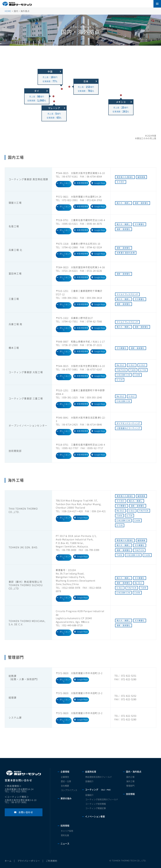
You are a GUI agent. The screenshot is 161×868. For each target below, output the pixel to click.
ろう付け (121, 182)
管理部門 (130, 786)
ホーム (8, 861)
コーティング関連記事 (96, 808)
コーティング (98, 790)
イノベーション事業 (95, 817)
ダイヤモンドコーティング (128, 423)
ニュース (65, 844)
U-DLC (142, 365)
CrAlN (137, 375)
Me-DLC (120, 365)
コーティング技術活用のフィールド (102, 799)
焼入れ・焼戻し (124, 203)
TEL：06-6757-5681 (16, 802)
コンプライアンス (69, 790)
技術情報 (130, 794)
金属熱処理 (91, 772)
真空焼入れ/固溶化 (125, 177)
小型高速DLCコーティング (128, 428)
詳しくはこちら (65, 184)
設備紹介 (89, 781)
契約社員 (65, 835)
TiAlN (133, 370)
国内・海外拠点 (134, 772)
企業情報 (65, 772)
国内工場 (130, 777)
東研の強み (66, 798)
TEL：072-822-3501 (16, 791)
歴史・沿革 (66, 781)
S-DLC (132, 365)
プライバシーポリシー (29, 861)
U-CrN (120, 380)
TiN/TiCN (121, 370)
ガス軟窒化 (140, 224)
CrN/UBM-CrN (123, 375)
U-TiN (143, 370)
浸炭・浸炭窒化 (142, 203)
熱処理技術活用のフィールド (99, 777)
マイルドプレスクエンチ (127, 294)
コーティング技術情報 (96, 804)
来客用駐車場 (82, 183)
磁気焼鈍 (142, 177)
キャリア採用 (67, 831)
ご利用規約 (52, 861)
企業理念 (65, 777)
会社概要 (65, 786)
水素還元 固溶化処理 (126, 253)
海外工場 (130, 781)
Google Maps (100, 183)
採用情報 (65, 826)
